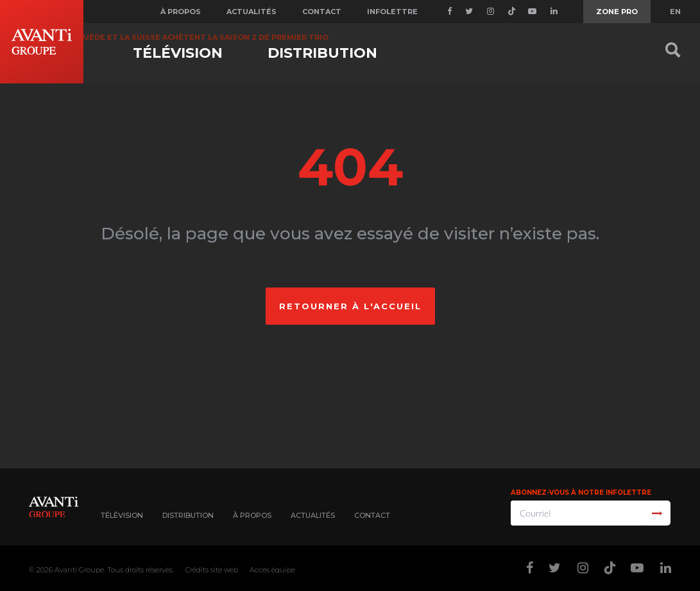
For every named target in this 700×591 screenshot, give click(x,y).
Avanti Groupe (79, 570)
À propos (181, 12)
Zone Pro (617, 12)
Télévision (178, 53)
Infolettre (392, 12)
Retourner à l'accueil (350, 306)
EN (675, 12)
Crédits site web (212, 570)
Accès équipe (272, 570)
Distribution (322, 53)
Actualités (252, 12)
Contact (322, 12)
